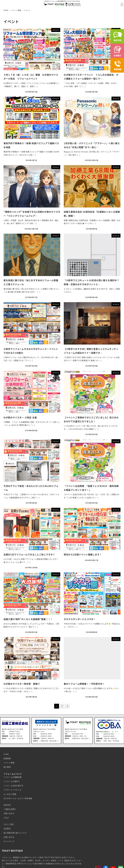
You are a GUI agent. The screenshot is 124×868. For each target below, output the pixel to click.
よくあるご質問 (10, 794)
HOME (6, 754)
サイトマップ (9, 841)
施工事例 (7, 767)
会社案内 (7, 829)
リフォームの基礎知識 (13, 777)
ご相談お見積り (10, 809)
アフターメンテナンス (12, 790)
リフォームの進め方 (12, 781)
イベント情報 (9, 763)
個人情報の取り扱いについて (15, 833)
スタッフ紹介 (9, 824)
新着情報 (7, 758)
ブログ (6, 818)
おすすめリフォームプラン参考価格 (18, 798)
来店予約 (7, 805)
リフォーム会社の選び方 (13, 786)
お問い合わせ (9, 813)
